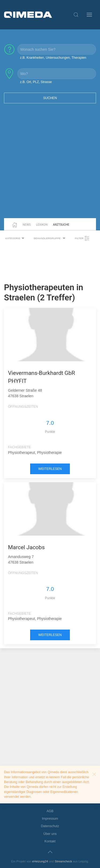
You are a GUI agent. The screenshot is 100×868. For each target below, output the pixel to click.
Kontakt (50, 841)
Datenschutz (50, 826)
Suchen (50, 98)
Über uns (50, 834)
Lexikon (42, 225)
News (27, 225)
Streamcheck (63, 861)
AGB (50, 811)
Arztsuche (61, 225)
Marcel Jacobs (26, 547)
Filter (82, 238)
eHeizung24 (40, 861)
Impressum (50, 819)
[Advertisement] (50, 164)
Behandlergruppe (50, 238)
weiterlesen (50, 469)
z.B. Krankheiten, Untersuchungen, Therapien (53, 58)
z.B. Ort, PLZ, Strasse (36, 82)
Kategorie (15, 238)
